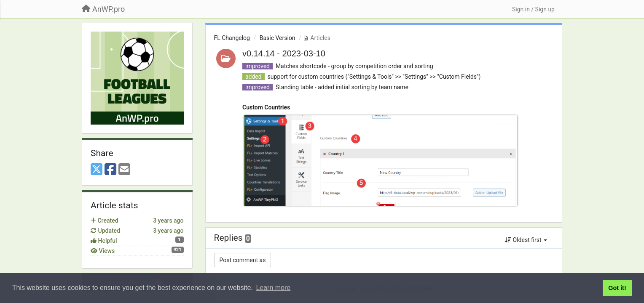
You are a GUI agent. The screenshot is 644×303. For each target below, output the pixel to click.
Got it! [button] (617, 288)
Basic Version (278, 38)
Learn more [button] (273, 288)
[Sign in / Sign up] (533, 9)
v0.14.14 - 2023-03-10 (284, 53)
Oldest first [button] (526, 240)
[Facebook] (110, 170)
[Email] (124, 170)
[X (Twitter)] (97, 170)
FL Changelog (232, 38)
